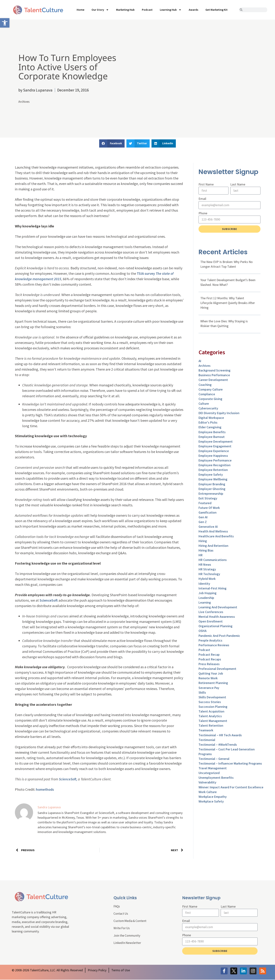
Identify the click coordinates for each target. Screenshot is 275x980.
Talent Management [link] (213, 721)
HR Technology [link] (209, 575)
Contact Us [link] (121, 914)
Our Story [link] (100, 10)
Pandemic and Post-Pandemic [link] (219, 636)
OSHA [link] (203, 631)
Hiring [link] (203, 541)
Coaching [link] (205, 385)
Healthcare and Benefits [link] (216, 537)
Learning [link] (205, 603)
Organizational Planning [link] (216, 627)
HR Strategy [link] (207, 570)
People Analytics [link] (210, 641)
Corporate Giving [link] (210, 399)
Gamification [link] (208, 513)
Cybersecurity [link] (208, 409)
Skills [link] (202, 693)
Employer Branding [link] (212, 485)
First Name (206, 184)
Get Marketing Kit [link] (217, 10)
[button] (112, 143)
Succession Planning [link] (213, 707)
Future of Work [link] (209, 508)
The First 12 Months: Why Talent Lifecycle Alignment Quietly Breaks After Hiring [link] (228, 303)
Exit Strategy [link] (208, 499)
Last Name (238, 184)
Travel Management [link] (213, 769)
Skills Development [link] (212, 698)
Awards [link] (193, 10)
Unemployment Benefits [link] (216, 778)
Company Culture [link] (211, 390)
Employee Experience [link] (214, 451)
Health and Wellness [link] (213, 532)
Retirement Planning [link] (213, 684)
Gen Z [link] (203, 523)
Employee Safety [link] (211, 475)
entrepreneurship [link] (211, 494)
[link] (5, 23)
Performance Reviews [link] (214, 646)
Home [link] (80, 10)
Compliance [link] (207, 395)
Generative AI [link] (208, 527)
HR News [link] (205, 565)
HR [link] (201, 556)
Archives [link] (24, 102)
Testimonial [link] (207, 740)
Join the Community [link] (127, 936)
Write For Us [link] (122, 929)
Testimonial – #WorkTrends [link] (218, 745)
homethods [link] (45, 789)
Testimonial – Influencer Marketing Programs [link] (230, 764)
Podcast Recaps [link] (210, 660)
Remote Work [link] (208, 679)
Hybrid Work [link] (207, 579)
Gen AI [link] (203, 518)
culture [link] (204, 404)
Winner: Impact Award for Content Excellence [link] (231, 788)
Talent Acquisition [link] (211, 712)
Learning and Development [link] (218, 608)
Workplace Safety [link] (211, 802)
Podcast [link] (147, 10)
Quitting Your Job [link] (211, 674)
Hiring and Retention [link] (213, 546)
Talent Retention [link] (211, 726)
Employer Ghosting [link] (212, 489)
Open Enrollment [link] (211, 622)
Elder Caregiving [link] (210, 428)
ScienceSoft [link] (49, 600)
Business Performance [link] (214, 376)
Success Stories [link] (210, 702)
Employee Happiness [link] (213, 456)
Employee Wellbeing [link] (213, 480)
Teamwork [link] (206, 731)
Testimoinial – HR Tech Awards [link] (220, 736)
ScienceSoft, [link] (68, 779)
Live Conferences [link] (211, 612)
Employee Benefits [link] (212, 433)
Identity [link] (204, 584)
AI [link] (200, 361)
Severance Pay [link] (209, 688)
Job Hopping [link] (208, 594)
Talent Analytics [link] (210, 717)
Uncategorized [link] (209, 774)
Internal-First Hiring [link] (213, 589)
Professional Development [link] (217, 669)
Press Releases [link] (209, 664)
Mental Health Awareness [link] (217, 617)
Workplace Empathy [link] (213, 797)
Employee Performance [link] (215, 461)
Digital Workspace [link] (211, 418)
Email (202, 199)
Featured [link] (205, 504)
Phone (203, 214)
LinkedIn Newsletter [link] (127, 944)
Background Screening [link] (215, 371)
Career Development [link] (213, 380)
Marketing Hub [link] (125, 10)
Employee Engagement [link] (215, 447)
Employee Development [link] (216, 442)
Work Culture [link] (208, 792)
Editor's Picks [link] (208, 423)
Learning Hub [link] (171, 10)
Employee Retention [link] (213, 470)
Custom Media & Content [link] (131, 921)
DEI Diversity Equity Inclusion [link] (219, 414)
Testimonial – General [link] (214, 759)
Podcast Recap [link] (209, 655)
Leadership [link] (206, 598)
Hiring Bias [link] (206, 551)
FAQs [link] (117, 906)
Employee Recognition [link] (215, 466)
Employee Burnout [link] (212, 437)
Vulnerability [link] (207, 783)
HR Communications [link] (213, 560)
